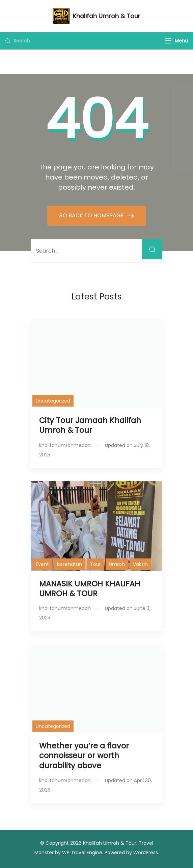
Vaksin (140, 564)
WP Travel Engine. (83, 853)
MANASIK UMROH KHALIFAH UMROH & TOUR (90, 589)
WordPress (146, 853)
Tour (95, 564)
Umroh (117, 564)
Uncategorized (53, 401)
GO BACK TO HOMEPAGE (92, 215)
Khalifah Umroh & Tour (107, 16)
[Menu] (168, 41)
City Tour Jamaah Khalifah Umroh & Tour (90, 425)
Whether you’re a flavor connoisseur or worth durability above (84, 756)
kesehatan (70, 564)
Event (42, 564)
